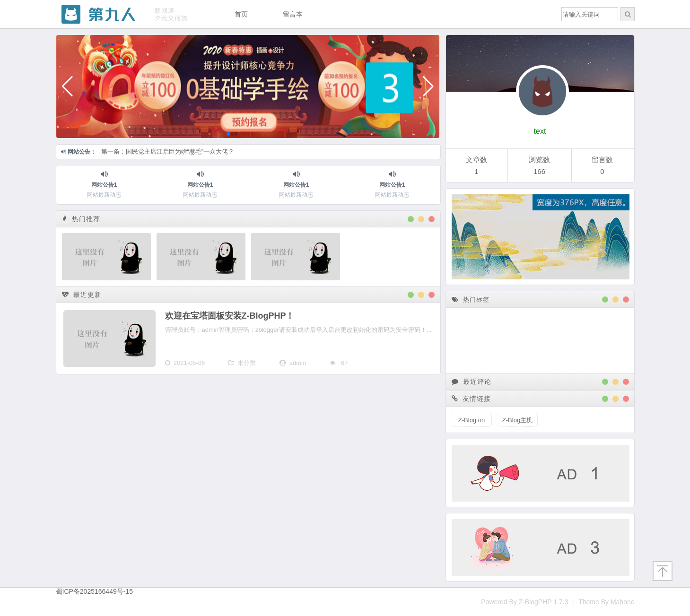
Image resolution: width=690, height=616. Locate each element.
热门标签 (471, 299)
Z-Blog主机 (517, 420)
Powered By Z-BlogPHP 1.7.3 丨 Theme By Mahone (558, 602)
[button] (67, 87)
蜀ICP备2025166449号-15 (94, 591)
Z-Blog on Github (472, 422)
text (540, 131)
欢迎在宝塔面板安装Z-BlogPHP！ (230, 316)
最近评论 (472, 382)
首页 (241, 14)
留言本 (293, 14)
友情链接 (472, 399)
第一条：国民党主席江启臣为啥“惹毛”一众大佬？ (168, 152)
